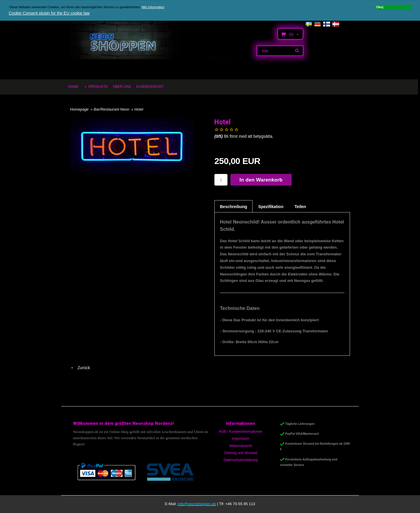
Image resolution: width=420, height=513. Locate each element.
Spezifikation (271, 207)
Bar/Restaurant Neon (112, 109)
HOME (73, 87)
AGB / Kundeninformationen (240, 432)
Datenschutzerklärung (241, 460)
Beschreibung (233, 207)
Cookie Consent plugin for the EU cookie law (49, 13)
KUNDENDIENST (150, 87)
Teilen (300, 207)
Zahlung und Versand (241, 453)
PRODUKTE (98, 87)
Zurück (80, 368)
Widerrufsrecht (241, 446)
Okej (380, 7)
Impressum (240, 439)
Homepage (79, 109)
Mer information (153, 7)
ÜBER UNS (122, 87)
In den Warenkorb (261, 180)
